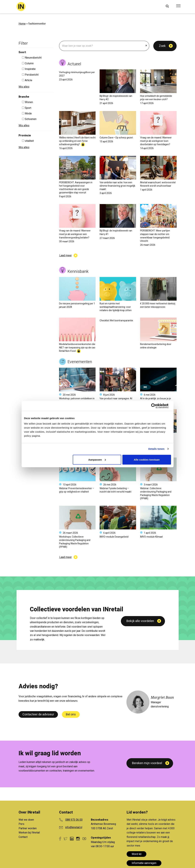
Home (22, 24)
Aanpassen (97, 459)
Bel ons (71, 714)
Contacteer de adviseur (38, 714)
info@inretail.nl (74, 827)
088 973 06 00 (74, 820)
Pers (21, 824)
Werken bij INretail (29, 833)
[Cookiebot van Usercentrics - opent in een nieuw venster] (156, 406)
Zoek (162, 46)
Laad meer (66, 255)
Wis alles (24, 87)
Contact (23, 837)
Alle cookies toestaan (147, 459)
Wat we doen (26, 820)
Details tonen (156, 449)
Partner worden (28, 828)
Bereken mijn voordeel (147, 763)
